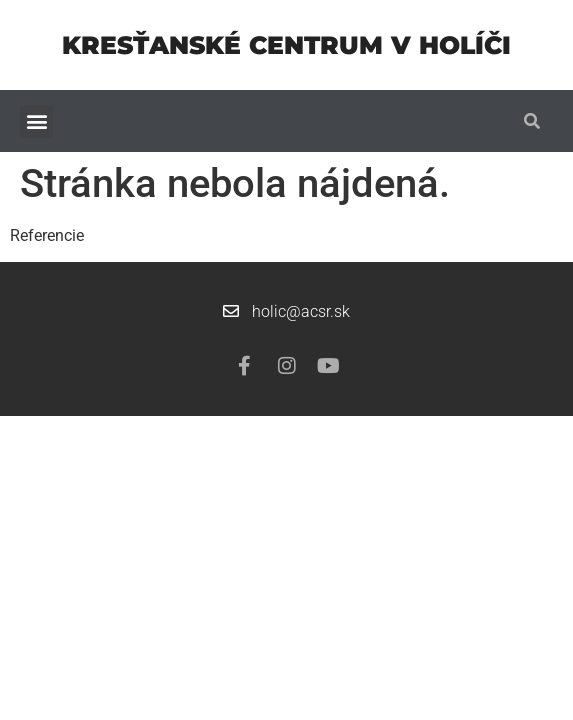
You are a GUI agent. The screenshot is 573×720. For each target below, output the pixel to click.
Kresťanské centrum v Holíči (286, 45)
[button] (36, 121)
